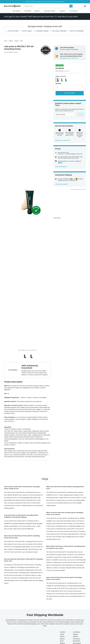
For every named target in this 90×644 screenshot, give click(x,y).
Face (21, 41)
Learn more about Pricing (61, 166)
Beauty (17, 41)
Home (6, 41)
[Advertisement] (70, 205)
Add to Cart (70, 93)
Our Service (16, 11)
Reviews (62, 11)
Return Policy (67, 140)
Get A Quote (74, 11)
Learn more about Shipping (61, 184)
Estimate (81, 115)
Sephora (11, 41)
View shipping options (65, 58)
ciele (6, 46)
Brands (37, 11)
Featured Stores (50, 11)
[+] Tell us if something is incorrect (78, 189)
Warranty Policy (59, 140)
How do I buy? (75, 58)
